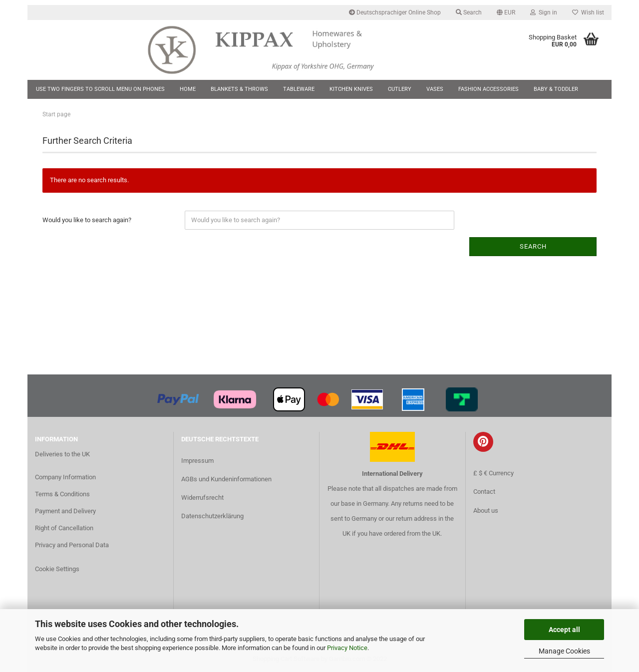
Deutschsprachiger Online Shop (395, 12)
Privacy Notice (347, 648)
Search (469, 12)
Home (188, 89)
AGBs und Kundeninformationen (226, 479)
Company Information (65, 477)
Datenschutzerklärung (212, 516)
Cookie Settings (57, 569)
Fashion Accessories (488, 89)
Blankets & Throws (239, 89)
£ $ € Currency (493, 473)
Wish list (588, 12)
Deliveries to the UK (62, 454)
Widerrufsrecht (202, 498)
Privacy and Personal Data (72, 545)
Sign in (544, 12)
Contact (484, 492)
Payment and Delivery (65, 511)
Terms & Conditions (62, 494)
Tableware (299, 89)
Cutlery (400, 89)
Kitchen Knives (351, 89)
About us (486, 510)
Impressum (197, 461)
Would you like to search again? (87, 220)
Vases (435, 89)
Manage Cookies (564, 651)
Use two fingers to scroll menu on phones (100, 89)
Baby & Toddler (556, 89)
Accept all (564, 630)
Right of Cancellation (64, 528)
